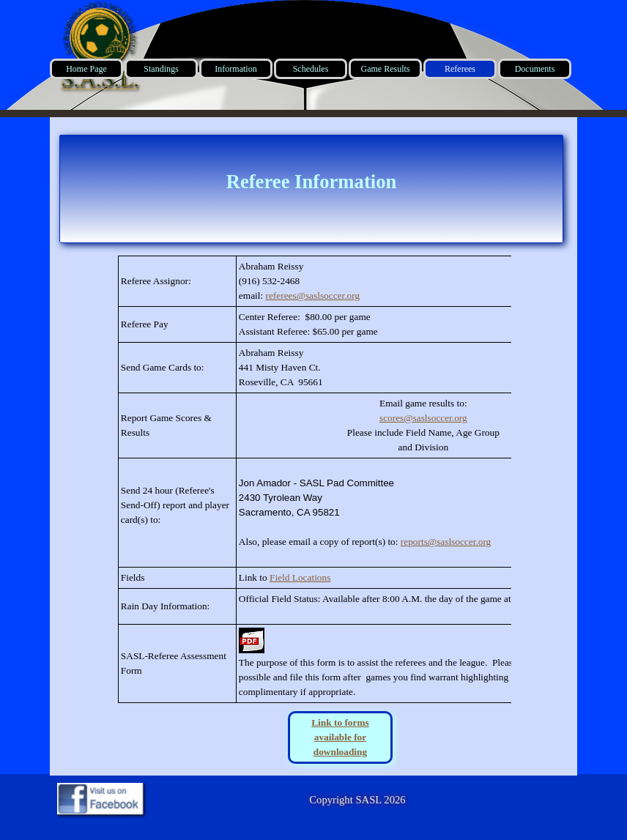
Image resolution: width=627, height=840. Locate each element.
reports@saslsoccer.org (446, 542)
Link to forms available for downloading (340, 737)
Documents (535, 69)
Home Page (86, 69)
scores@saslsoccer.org (423, 418)
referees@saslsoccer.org (312, 296)
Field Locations (300, 577)
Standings (161, 69)
